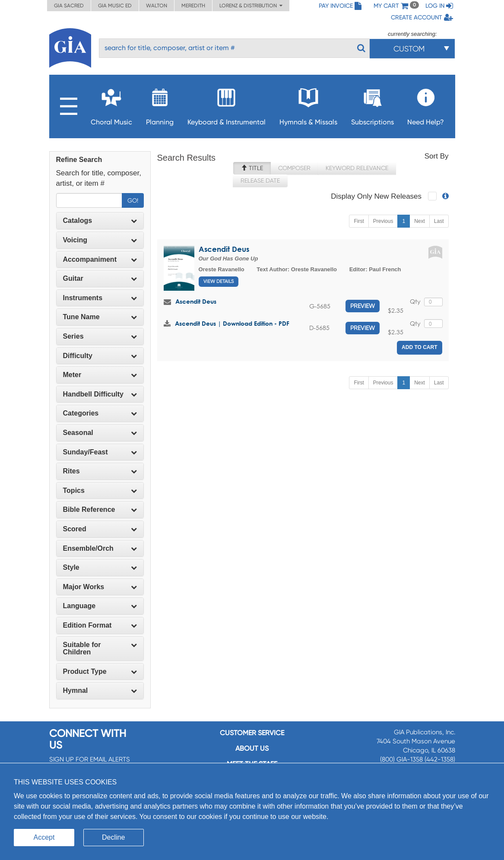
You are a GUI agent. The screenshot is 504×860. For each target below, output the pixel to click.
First (359, 221)
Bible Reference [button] (100, 509)
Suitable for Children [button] (100, 649)
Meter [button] (100, 375)
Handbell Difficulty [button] (100, 394)
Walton (157, 6)
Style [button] (100, 567)
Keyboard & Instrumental (227, 104)
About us (252, 748)
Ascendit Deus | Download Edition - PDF (232, 323)
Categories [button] (100, 413)
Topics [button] (100, 490)
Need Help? (426, 104)
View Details (219, 281)
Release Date (260, 181)
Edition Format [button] (100, 625)
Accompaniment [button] (100, 259)
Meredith (193, 6)
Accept (44, 837)
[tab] (100, 221)
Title (252, 168)
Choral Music (111, 104)
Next (420, 221)
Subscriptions (372, 104)
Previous (383, 221)
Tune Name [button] (100, 317)
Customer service (252, 733)
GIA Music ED (115, 6)
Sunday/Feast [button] (100, 452)
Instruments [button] (100, 298)
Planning (160, 104)
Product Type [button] (100, 671)
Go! (133, 200)
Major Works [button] (100, 587)
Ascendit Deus (224, 249)
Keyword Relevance (357, 168)
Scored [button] (100, 529)
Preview (363, 306)
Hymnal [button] (100, 690)
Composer (294, 168)
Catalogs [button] (100, 221)
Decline (113, 837)
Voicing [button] (100, 240)
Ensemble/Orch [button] (100, 548)
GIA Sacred (69, 6)
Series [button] (100, 336)
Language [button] (100, 606)
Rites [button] (100, 471)
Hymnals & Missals (308, 104)
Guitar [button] (100, 278)
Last (439, 221)
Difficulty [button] (100, 356)
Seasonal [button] (100, 433)
